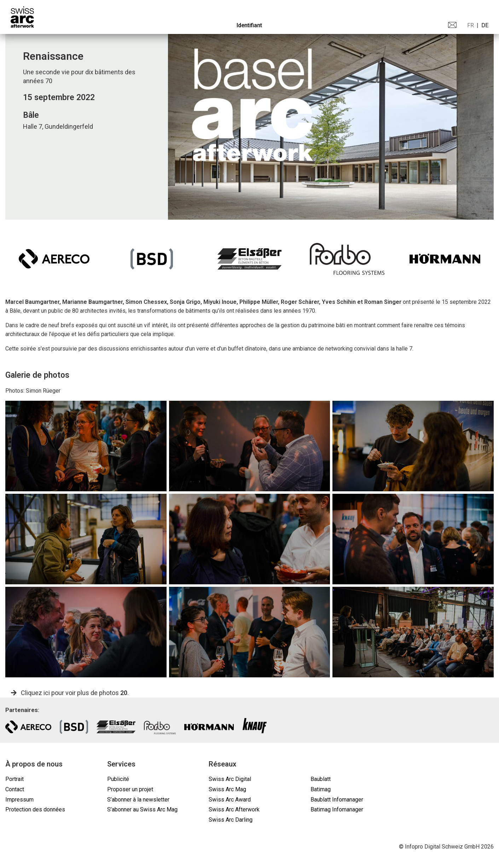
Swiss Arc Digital (230, 779)
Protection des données (35, 809)
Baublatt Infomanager (337, 800)
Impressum (19, 800)
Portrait (14, 779)
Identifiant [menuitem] (249, 25)
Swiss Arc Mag (227, 789)
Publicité (118, 779)
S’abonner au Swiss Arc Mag (142, 809)
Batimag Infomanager (337, 809)
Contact (15, 789)
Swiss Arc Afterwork (234, 809)
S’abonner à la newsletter (138, 800)
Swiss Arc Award (230, 800)
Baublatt (321, 779)
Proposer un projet (130, 789)
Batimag (321, 789)
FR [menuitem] (471, 25)
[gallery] (86, 446)
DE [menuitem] (485, 25)
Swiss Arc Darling (231, 820)
